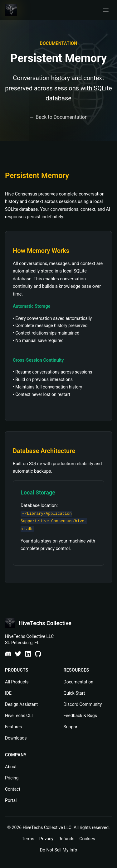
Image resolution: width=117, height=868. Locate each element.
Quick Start (74, 693)
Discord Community (83, 704)
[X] (18, 654)
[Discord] (8, 654)
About (11, 767)
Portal (11, 800)
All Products (17, 682)
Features (13, 727)
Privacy (46, 839)
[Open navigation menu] (106, 10)
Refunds (66, 839)
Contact (13, 789)
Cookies (87, 839)
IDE (8, 693)
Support (71, 727)
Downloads (16, 738)
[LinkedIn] (28, 654)
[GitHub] (38, 654)
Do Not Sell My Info (58, 850)
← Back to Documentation (58, 117)
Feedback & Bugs (80, 716)
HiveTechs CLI (19, 716)
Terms (28, 839)
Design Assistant (21, 704)
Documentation (79, 682)
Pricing (12, 778)
